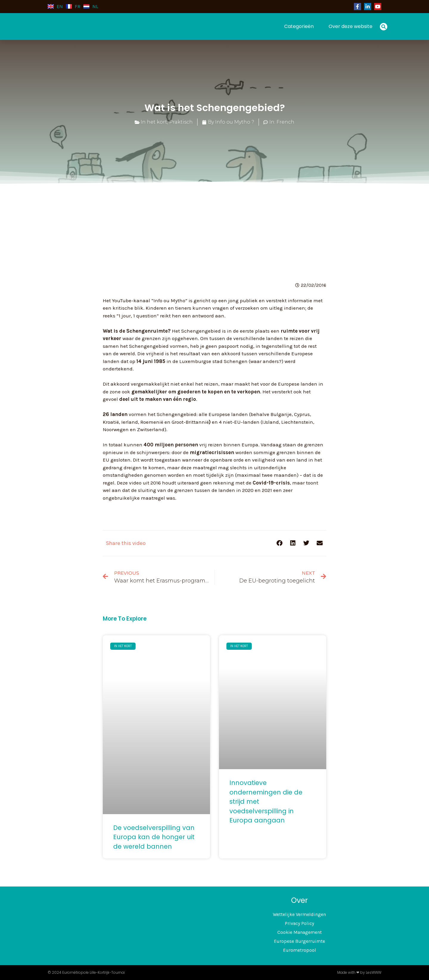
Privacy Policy (299, 923)
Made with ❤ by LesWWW (359, 972)
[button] (384, 27)
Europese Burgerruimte (299, 941)
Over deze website (350, 26)
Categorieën (299, 26)
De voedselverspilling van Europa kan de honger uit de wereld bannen (154, 837)
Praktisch (181, 122)
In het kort (154, 122)
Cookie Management (300, 932)
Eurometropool (300, 950)
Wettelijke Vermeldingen (299, 914)
